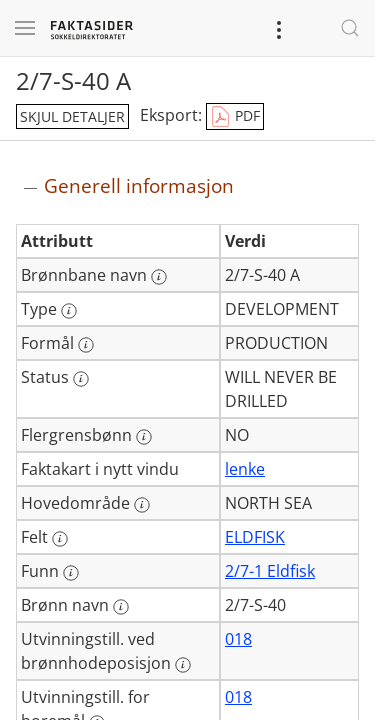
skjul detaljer (72, 116)
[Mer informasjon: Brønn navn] (121, 607)
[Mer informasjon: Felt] (60, 539)
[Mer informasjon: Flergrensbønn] (144, 437)
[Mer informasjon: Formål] (86, 345)
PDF (235, 117)
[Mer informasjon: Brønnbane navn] (159, 277)
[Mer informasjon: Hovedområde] (142, 505)
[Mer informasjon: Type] (69, 311)
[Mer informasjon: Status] (81, 379)
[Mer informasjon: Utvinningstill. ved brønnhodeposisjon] (183, 665)
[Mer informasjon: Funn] (71, 573)
